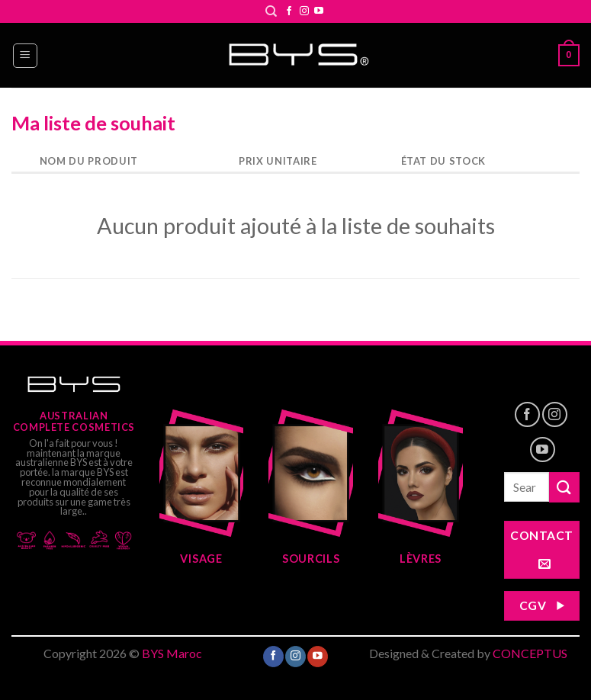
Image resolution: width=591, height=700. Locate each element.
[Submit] (564, 487)
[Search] (271, 11)
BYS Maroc (172, 653)
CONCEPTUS (530, 653)
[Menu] (26, 56)
